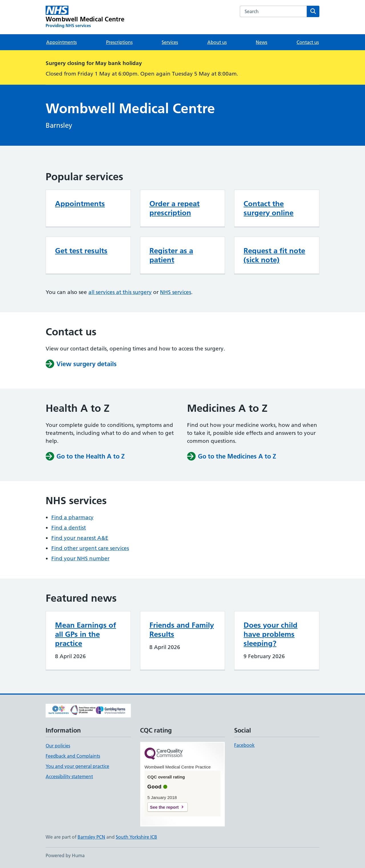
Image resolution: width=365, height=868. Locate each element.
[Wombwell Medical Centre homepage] (85, 17)
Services (170, 42)
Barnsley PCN (91, 837)
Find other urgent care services (90, 548)
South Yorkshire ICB (136, 837)
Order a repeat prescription (175, 208)
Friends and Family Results (182, 630)
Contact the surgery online (268, 208)
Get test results (81, 251)
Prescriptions (119, 42)
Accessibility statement (69, 776)
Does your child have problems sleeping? (270, 634)
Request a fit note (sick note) (274, 255)
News (261, 42)
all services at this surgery (120, 292)
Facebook (244, 745)
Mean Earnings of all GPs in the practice (86, 634)
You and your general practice (77, 766)
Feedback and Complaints (73, 756)
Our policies (58, 746)
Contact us (308, 42)
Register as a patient (171, 255)
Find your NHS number (80, 558)
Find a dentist (69, 528)
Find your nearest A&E (80, 538)
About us (217, 42)
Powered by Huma (65, 855)
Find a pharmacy (72, 517)
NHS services (176, 292)
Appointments (61, 42)
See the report (164, 807)
